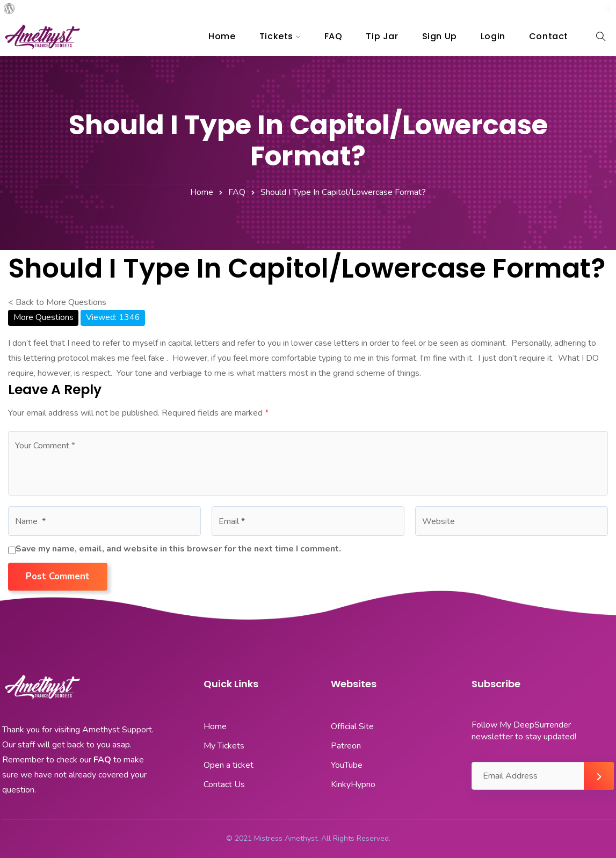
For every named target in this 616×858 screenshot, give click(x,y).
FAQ (334, 36)
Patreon (346, 746)
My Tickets (224, 746)
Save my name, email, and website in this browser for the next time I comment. (178, 549)
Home (222, 36)
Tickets (276, 36)
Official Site (352, 726)
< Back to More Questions (57, 302)
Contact (549, 36)
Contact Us (224, 784)
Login (493, 36)
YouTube (347, 765)
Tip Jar (382, 36)
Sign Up (440, 36)
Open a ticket (229, 765)
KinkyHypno (353, 784)
